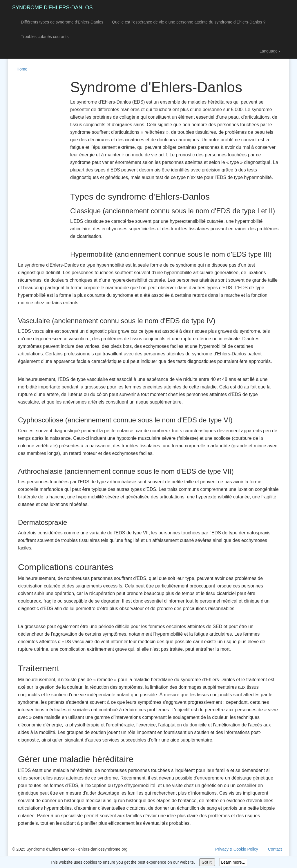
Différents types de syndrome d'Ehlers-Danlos (62, 22)
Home (22, 69)
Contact (275, 849)
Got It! (207, 862)
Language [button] (270, 51)
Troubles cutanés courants (45, 37)
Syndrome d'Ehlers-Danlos (52, 8)
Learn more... (233, 862)
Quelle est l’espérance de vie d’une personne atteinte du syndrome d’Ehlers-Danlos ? (189, 22)
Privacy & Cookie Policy (237, 849)
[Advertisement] (35, 167)
